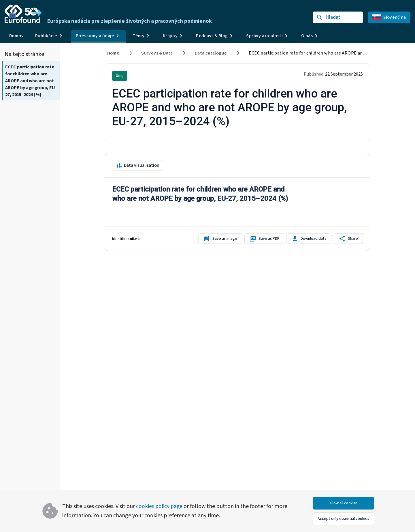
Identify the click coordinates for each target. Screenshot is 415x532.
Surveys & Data (157, 53)
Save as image (220, 239)
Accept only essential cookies (343, 519)
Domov (16, 36)
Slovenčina (389, 17)
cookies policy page (160, 506)
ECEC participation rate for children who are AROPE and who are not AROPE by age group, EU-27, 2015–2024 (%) (31, 81)
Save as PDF (264, 239)
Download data (309, 239)
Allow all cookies (344, 503)
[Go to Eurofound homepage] (23, 14)
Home (113, 53)
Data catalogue (211, 53)
